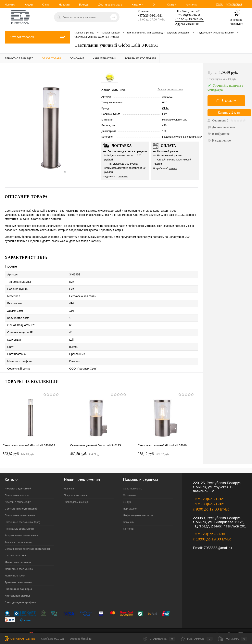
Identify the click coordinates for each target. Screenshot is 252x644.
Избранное (197, 639)
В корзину (226, 101)
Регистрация (234, 4)
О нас (46, 5)
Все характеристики (170, 89)
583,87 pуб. (19, 446)
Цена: (227, 76)
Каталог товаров (37, 37)
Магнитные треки (15, 568)
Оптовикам (130, 488)
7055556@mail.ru (218, 540)
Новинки (10, 5)
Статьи (172, 5)
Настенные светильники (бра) (22, 515)
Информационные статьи (138, 508)
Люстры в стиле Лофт (18, 494)
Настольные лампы (17, 588)
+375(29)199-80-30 (187, 15)
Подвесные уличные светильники (182, 137)
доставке (123, 177)
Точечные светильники (18, 535)
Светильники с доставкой (21, 501)
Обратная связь (132, 481)
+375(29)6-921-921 (209, 492)
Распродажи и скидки (76, 494)
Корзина (233, 639)
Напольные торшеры (18, 581)
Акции (29, 5)
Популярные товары (76, 488)
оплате (173, 168)
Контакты (191, 5)
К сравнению (219, 140)
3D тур (127, 494)
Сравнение (159, 639)
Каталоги (138, 5)
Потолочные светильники (20, 508)
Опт (155, 5)
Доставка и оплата (110, 5)
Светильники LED (15, 548)
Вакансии (129, 515)
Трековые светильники (18, 575)
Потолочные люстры (17, 488)
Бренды (84, 5)
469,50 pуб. (86, 446)
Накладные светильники (19, 521)
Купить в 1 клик (229, 113)
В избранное (219, 134)
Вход (220, 4)
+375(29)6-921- (148, 15)
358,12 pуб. (154, 446)
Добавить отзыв (221, 127)
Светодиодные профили (20, 595)
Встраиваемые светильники (21, 528)
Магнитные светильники (19, 561)
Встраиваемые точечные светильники (27, 541)
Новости (64, 5)
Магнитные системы (18, 555)
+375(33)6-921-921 (209, 497)
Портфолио (130, 501)
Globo (166, 108)
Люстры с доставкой (18, 481)
